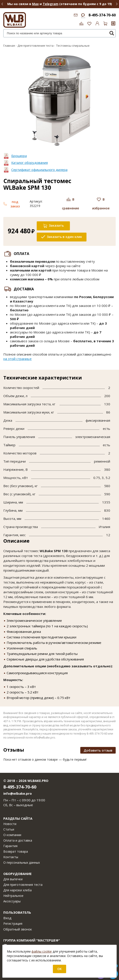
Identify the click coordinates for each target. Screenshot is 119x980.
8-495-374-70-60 (102, 15)
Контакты (11, 857)
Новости (10, 824)
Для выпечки (13, 879)
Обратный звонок (18, 929)
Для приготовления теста (23, 885)
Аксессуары (12, 901)
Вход (7, 918)
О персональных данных (22, 862)
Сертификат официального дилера (39, 170)
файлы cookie (42, 951)
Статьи (9, 829)
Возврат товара (16, 851)
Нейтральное (13, 896)
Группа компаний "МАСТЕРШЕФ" (32, 940)
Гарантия (10, 846)
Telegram (51, 4)
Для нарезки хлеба (17, 890)
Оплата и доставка (18, 840)
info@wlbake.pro (18, 793)
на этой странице (17, 359)
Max (35, 4)
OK (59, 969)
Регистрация (13, 924)
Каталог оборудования (30, 163)
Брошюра (19, 156)
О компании (12, 835)
